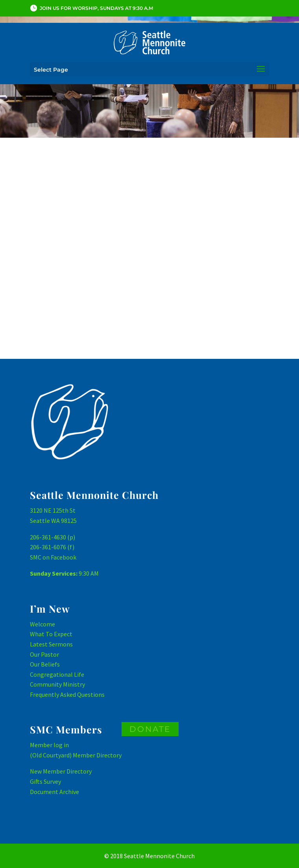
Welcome (42, 624)
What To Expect (51, 634)
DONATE (150, 729)
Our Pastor (44, 654)
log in (61, 745)
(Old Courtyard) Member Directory (76, 755)
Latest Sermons (51, 644)
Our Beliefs (45, 664)
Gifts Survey (45, 781)
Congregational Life (57, 674)
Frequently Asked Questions (67, 694)
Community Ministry (57, 684)
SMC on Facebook (53, 557)
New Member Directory (61, 771)
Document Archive (54, 792)
